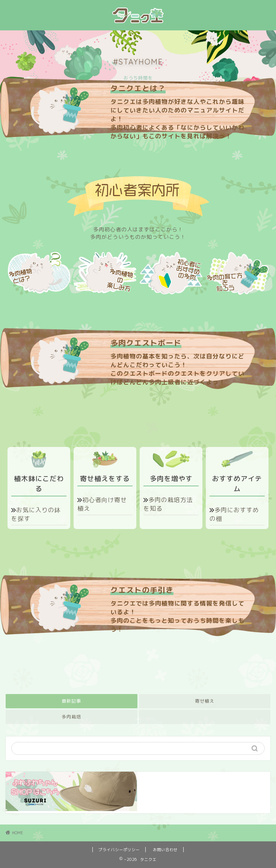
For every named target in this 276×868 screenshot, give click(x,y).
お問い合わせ (165, 850)
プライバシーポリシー (119, 850)
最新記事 (71, 701)
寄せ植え (205, 701)
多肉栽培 (71, 717)
